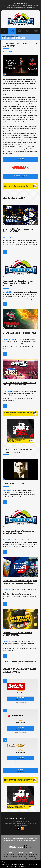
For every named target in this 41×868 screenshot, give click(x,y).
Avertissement (21, 823)
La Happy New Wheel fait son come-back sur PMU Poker (19, 230)
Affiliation (30, 823)
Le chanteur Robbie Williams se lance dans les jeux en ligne (20, 532)
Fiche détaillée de (20, 176)
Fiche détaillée (21, 703)
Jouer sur (20, 159)
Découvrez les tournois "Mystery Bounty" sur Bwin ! (18, 634)
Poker (20, 770)
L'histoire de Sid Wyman (14, 483)
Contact (25, 826)
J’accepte (31, 866)
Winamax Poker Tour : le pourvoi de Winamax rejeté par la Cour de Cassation (19, 283)
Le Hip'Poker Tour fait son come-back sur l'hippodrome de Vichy (20, 384)
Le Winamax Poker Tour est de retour (20, 333)
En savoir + (23, 866)
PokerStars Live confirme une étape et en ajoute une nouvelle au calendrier (20, 582)
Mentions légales (10, 823)
